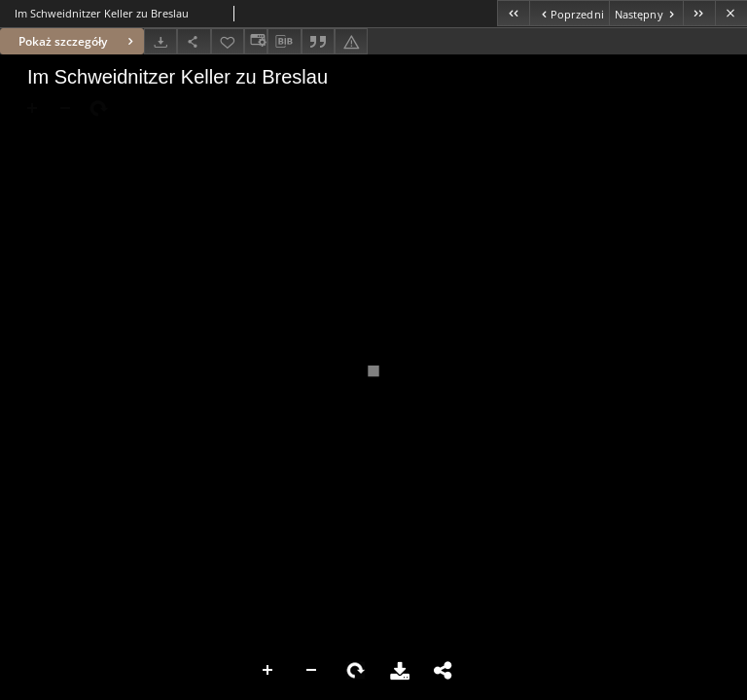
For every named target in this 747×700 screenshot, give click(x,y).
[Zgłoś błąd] (351, 41)
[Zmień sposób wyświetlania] (256, 41)
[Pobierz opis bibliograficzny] (284, 42)
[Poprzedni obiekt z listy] (569, 13)
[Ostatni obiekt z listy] (699, 13)
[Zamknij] (731, 13)
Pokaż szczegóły (78, 41)
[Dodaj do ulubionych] (228, 41)
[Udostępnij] (194, 41)
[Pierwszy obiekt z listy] (513, 13)
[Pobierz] (160, 41)
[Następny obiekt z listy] (646, 13)
